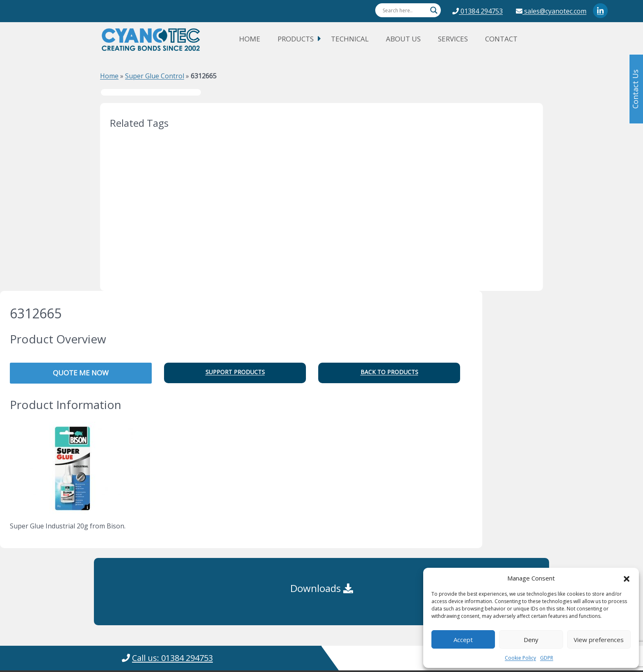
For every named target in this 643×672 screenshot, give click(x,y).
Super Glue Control (155, 76)
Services (453, 39)
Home (250, 39)
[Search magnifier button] (434, 10)
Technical (350, 39)
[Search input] (404, 10)
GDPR (547, 658)
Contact (501, 39)
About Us (403, 39)
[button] (627, 578)
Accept (463, 640)
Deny (531, 640)
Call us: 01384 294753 (172, 658)
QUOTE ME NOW (81, 373)
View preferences (599, 640)
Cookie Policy (520, 658)
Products (296, 39)
